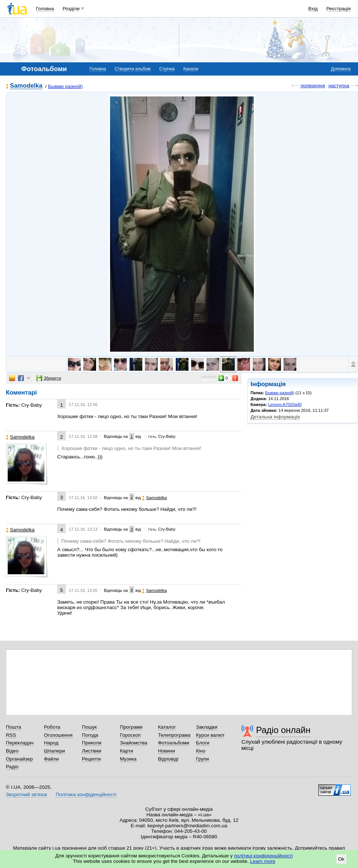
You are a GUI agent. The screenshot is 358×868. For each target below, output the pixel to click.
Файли (52, 759)
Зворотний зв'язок (26, 794)
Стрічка (167, 69)
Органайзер (19, 759)
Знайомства (134, 743)
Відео (12, 751)
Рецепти (91, 759)
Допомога (341, 69)
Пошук (89, 727)
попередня (313, 86)
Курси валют (210, 735)
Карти (127, 751)
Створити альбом (133, 69)
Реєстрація (339, 9)
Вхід (313, 9)
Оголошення (58, 735)
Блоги (203, 743)
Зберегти (49, 378)
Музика (128, 759)
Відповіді (168, 759)
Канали (191, 69)
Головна (45, 9)
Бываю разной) (65, 86)
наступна (339, 86)
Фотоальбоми (174, 743)
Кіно (201, 751)
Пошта (13, 727)
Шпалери (54, 751)
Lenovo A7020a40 (285, 404)
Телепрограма (174, 735)
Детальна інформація (275, 417)
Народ (51, 743)
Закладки (207, 727)
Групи (202, 759)
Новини (167, 751)
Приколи (92, 743)
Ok (341, 859)
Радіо (12, 767)
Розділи (71, 9)
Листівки (92, 751)
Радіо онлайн (283, 730)
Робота (52, 727)
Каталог (167, 727)
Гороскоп (130, 735)
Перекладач (20, 743)
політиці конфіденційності (263, 856)
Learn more (263, 861)
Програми (131, 727)
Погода (90, 735)
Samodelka (26, 86)
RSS (11, 735)
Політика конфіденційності (86, 794)
